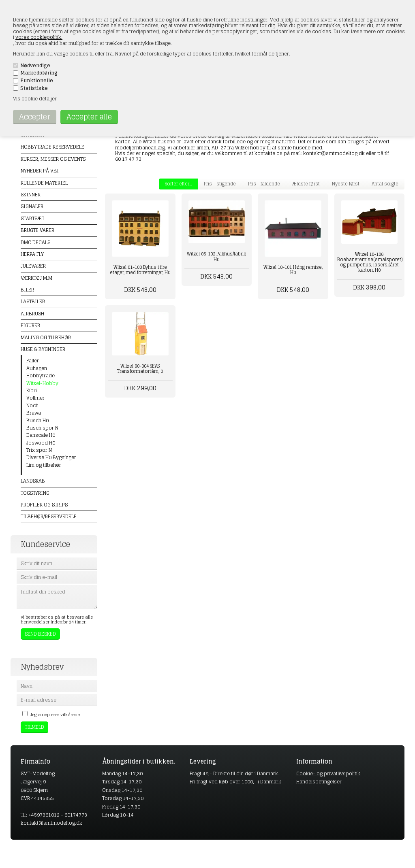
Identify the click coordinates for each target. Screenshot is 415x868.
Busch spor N (42, 428)
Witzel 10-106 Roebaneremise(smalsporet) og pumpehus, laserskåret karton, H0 (369, 262)
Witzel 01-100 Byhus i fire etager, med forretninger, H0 (140, 270)
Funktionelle (37, 81)
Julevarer (33, 266)
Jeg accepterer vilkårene (55, 715)
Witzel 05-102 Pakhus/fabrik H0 (216, 256)
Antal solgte (385, 184)
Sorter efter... (178, 184)
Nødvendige (35, 66)
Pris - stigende (220, 184)
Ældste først (306, 184)
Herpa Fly (32, 254)
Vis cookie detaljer (35, 99)
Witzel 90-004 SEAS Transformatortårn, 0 (140, 369)
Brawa (34, 413)
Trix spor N (39, 450)
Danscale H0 (41, 435)
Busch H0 (37, 421)
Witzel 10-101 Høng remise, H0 (293, 270)
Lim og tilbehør (44, 465)
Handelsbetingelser (319, 782)
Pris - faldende (264, 184)
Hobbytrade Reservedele (52, 147)
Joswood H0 (41, 443)
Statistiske (34, 88)
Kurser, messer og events (53, 159)
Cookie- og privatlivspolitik (328, 773)
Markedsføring (39, 73)
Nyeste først (346, 184)
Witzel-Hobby (42, 383)
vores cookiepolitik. (39, 37)
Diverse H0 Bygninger (51, 457)
